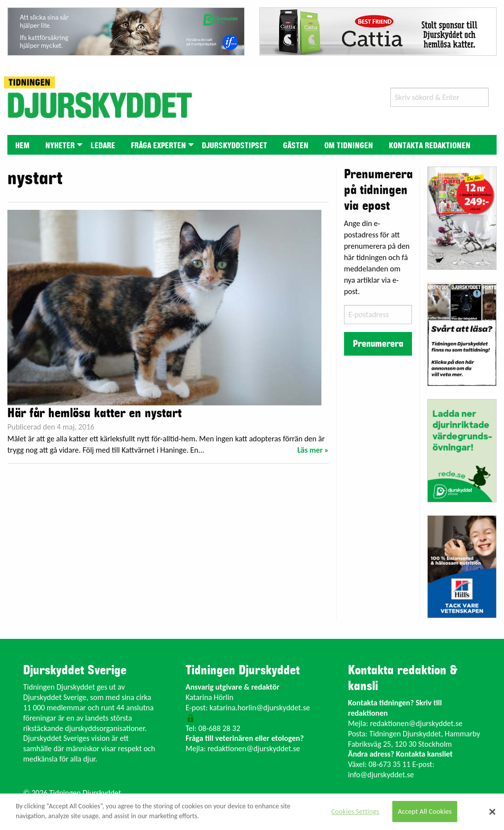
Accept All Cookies (425, 811)
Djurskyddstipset (235, 146)
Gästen (296, 146)
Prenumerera (378, 344)
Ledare (103, 146)
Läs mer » (313, 450)
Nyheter (60, 146)
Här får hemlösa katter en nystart (94, 413)
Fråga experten (158, 146)
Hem (22, 146)
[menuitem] (22, 145)
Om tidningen (349, 146)
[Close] (492, 812)
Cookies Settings (355, 811)
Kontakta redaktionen (430, 146)
